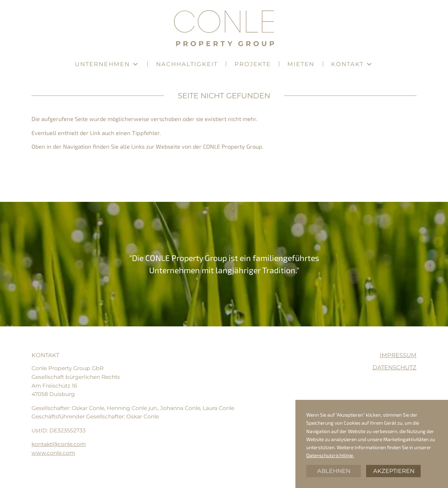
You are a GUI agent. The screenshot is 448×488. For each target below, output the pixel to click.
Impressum (398, 355)
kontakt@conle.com (59, 444)
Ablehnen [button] (334, 471)
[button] (107, 64)
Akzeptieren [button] (394, 471)
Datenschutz (394, 367)
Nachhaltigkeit (187, 64)
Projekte (253, 64)
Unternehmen (102, 64)
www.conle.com (53, 453)
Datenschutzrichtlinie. (330, 455)
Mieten (301, 64)
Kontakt (347, 64)
